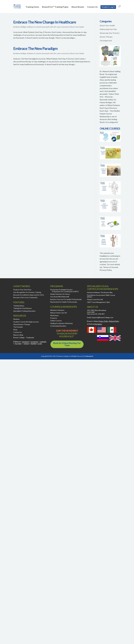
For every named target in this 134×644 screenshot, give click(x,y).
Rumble (33, 343)
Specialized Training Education (24, 311)
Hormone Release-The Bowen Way (100, 292)
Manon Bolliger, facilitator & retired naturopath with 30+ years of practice (42, 27)
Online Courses (56, 321)
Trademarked (89, 356)
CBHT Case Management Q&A (98, 302)
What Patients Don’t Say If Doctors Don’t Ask (110, 108)
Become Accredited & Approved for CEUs (29, 295)
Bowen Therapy (106, 37)
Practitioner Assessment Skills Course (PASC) (101, 296)
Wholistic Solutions (57, 310)
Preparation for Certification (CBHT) (65, 291)
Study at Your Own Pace (22, 290)
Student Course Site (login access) (26, 322)
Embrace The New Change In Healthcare (45, 22)
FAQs (15, 330)
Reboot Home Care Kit (59, 313)
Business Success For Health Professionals (66, 299)
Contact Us (92, 7)
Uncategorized (106, 40)
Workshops (54, 315)
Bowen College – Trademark (24, 338)
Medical (95, 324)
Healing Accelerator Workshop (61, 323)
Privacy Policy (106, 270)
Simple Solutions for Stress (60, 294)
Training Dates (32, 7)
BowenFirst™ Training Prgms (55, 7)
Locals (40, 343)
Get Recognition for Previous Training (27, 292)
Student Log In (108, 7)
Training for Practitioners (23, 308)
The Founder (18, 327)
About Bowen (78, 7)
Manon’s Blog (18, 335)
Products (54, 318)
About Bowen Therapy (22, 324)
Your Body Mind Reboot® (60, 297)
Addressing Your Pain (108, 29)
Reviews (16, 319)
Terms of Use (109, 267)
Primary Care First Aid (95, 299)
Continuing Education (58, 326)
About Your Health (77, 27)
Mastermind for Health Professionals (64, 302)
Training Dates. (19, 306)
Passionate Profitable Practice (61, 290)
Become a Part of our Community (25, 297)
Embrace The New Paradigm (35, 48)
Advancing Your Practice (110, 33)
